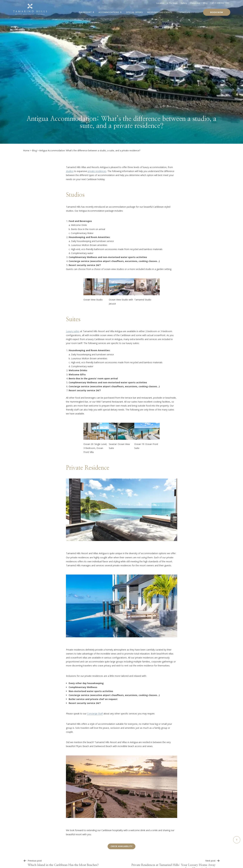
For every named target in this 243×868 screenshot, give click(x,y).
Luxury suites (73, 331)
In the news (172, 3)
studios (70, 171)
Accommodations (109, 12)
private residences (97, 171)
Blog (205, 3)
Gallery (184, 3)
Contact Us (183, 12)
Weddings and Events (160, 12)
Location (160, 3)
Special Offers (134, 12)
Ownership (195, 3)
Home (26, 150)
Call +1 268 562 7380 (220, 3)
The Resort (85, 12)
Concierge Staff (95, 714)
